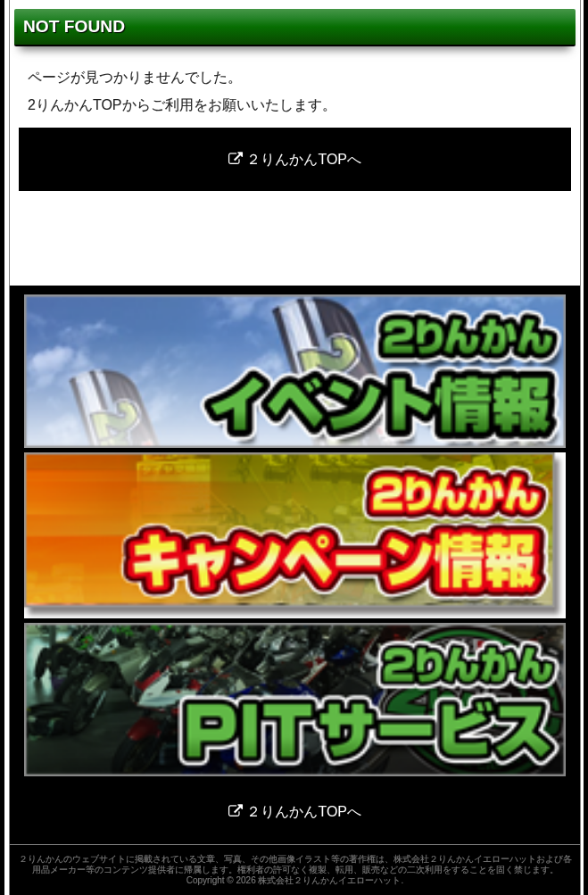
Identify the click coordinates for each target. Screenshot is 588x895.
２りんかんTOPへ (295, 159)
